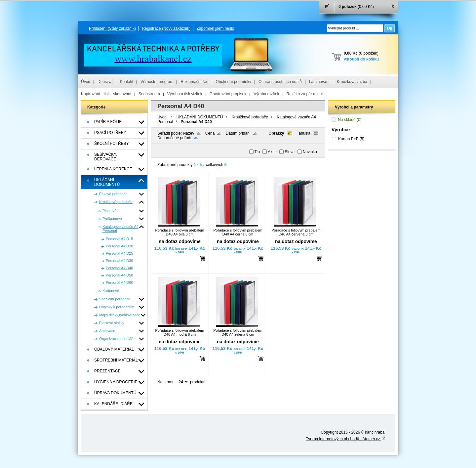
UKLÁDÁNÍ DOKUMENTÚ (200, 117)
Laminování (319, 82)
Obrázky (276, 133)
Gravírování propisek (228, 94)
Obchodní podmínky (234, 82)
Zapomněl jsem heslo (215, 28)
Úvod (86, 82)
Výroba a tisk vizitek (185, 94)
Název (188, 133)
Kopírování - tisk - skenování (106, 94)
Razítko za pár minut (305, 94)
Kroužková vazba (352, 82)
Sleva (290, 152)
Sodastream (149, 94)
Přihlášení (112, 28)
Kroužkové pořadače (250, 117)
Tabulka (304, 133)
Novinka (310, 152)
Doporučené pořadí (174, 138)
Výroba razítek (266, 94)
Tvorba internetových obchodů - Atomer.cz (346, 439)
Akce (272, 152)
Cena (210, 133)
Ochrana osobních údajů (280, 82)
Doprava (105, 82)
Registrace (166, 28)
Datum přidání (238, 133)
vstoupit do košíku (361, 59)
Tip (257, 152)
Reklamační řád (194, 82)
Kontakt (126, 82)
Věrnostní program (157, 82)
